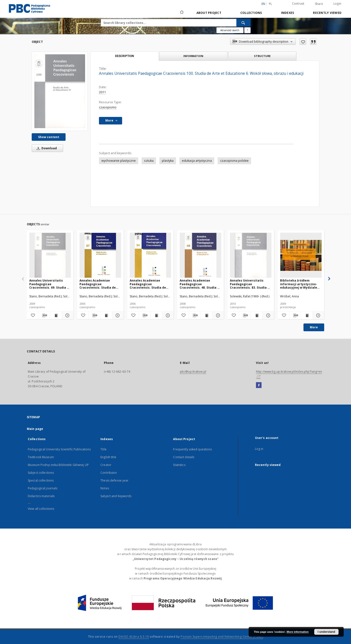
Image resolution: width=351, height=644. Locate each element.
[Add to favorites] (303, 42)
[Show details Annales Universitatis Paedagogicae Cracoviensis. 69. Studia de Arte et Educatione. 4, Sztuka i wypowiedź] (67, 315)
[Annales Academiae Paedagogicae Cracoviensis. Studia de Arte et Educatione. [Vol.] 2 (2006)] (151, 255)
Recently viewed (327, 13)
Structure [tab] (262, 56)
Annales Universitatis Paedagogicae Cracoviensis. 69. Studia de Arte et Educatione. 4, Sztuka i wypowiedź (50, 284)
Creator (106, 465)
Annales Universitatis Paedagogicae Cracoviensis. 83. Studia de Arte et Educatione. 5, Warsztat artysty (251, 284)
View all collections (41, 509)
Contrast (298, 4)
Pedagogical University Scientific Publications (59, 449)
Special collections (41, 480)
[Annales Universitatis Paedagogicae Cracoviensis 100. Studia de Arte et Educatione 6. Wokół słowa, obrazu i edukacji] (60, 91)
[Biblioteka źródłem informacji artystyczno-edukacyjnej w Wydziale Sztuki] (301, 255)
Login (337, 4)
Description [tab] (124, 56)
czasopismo (108, 107)
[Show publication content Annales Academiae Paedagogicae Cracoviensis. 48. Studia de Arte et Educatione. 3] (206, 315)
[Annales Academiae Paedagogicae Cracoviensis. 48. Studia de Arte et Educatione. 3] (200, 255)
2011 (102, 92)
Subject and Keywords (116, 496)
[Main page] (181, 13)
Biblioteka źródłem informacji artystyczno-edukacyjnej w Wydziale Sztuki (299, 284)
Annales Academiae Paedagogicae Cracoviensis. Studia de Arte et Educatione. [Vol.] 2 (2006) (150, 284)
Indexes (288, 13)
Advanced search (230, 30)
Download (46, 148)
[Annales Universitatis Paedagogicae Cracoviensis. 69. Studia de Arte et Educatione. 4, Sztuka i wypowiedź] (50, 255)
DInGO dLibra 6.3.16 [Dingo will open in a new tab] (134, 637)
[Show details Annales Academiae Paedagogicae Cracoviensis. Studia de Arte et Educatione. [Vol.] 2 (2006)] (167, 315)
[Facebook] (259, 385)
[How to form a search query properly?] (247, 30)
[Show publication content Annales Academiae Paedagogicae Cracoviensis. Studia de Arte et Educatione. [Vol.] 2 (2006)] (156, 315)
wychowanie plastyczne (119, 161)
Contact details (184, 457)
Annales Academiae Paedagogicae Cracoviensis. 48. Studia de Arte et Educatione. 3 (200, 284)
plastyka (168, 161)
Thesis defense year (114, 480)
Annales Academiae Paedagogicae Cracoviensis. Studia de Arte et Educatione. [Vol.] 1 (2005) (100, 284)
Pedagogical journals (43, 488)
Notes (105, 488)
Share (319, 4)
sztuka (149, 161)
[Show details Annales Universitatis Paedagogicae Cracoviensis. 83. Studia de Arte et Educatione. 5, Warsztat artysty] (268, 315)
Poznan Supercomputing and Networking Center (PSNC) (222, 637)
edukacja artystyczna (197, 161)
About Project (209, 13)
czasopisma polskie (234, 161)
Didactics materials (41, 496)
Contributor (109, 473)
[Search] (244, 23)
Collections (251, 13)
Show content (49, 137)
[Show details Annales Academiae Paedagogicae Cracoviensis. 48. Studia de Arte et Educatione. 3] (217, 315)
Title (103, 449)
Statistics (179, 465)
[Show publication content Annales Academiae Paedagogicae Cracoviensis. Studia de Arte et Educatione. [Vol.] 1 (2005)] (106, 315)
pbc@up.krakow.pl (193, 372)
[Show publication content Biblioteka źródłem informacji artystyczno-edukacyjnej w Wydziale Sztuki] (307, 315)
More (314, 327)
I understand (326, 632)
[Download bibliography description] (44, 315)
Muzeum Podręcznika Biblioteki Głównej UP (58, 465)
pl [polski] (271, 4)
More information (298, 632)
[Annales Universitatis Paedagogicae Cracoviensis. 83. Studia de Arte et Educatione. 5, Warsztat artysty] (251, 255)
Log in (259, 449)
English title (108, 457)
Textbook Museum (41, 457)
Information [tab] (193, 56)
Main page (35, 429)
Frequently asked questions (192, 449)
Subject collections (41, 473)
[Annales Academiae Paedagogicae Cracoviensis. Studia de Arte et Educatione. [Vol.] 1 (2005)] (100, 255)
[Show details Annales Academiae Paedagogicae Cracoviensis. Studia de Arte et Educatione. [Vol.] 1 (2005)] (117, 315)
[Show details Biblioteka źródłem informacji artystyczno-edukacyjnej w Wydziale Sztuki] (318, 315)
